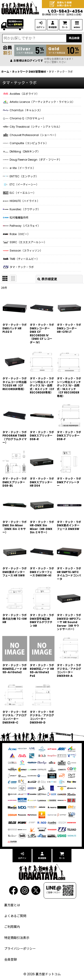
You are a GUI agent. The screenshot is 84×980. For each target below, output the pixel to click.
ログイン (41, 27)
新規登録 (53, 27)
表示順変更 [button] (47, 279)
